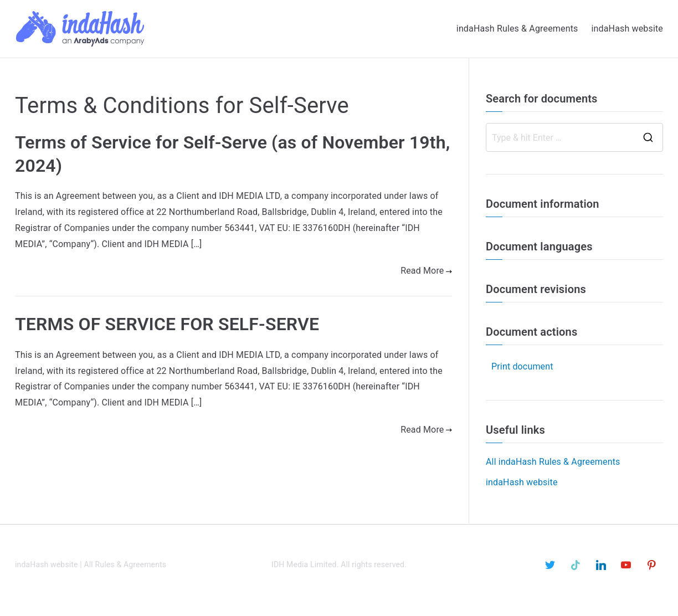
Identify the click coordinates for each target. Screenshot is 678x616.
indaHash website (627, 29)
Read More (426, 271)
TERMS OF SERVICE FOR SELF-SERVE (167, 324)
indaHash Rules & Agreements (517, 29)
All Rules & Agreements (125, 564)
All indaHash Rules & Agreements (553, 462)
